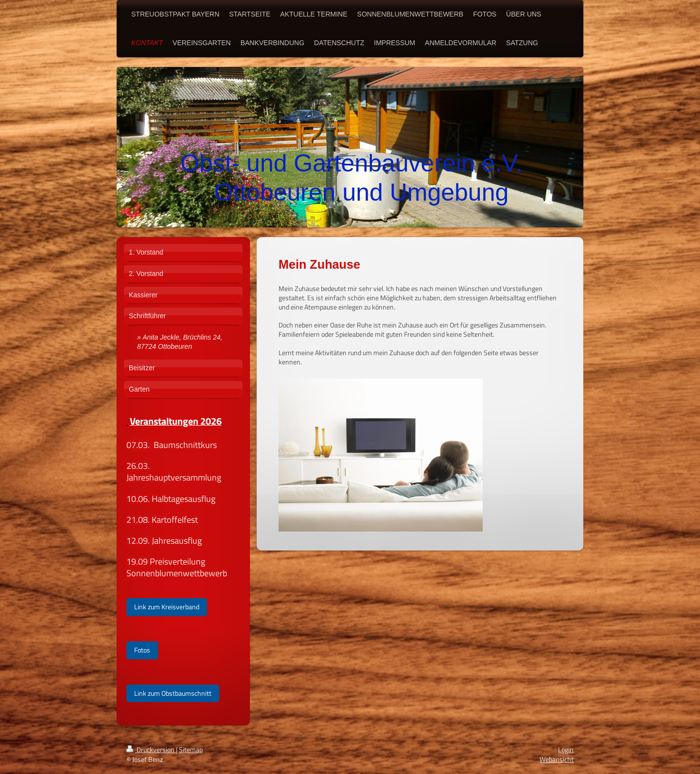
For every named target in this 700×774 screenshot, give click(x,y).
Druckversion (151, 749)
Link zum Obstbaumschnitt (173, 693)
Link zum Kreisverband (167, 607)
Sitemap (191, 749)
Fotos (142, 650)
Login (566, 749)
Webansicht (557, 759)
